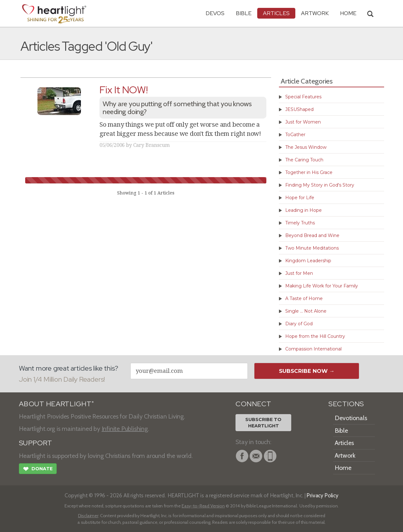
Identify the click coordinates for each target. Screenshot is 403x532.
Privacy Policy (323, 495)
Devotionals (351, 418)
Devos (215, 13)
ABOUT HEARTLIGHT (56, 404)
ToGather (295, 135)
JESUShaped (299, 109)
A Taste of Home (304, 298)
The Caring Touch (304, 160)
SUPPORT (35, 443)
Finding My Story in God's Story (320, 185)
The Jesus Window (306, 147)
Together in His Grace (309, 172)
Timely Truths (300, 223)
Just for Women (303, 122)
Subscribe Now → (307, 371)
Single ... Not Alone (306, 311)
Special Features (303, 97)
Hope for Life (300, 198)
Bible (244, 13)
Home (343, 468)
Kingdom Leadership (308, 261)
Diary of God (299, 324)
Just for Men (299, 273)
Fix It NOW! (124, 90)
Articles (276, 13)
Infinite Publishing (125, 429)
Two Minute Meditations (312, 248)
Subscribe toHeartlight (263, 423)
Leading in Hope (304, 210)
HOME (348, 13)
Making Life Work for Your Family (322, 286)
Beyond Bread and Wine (312, 235)
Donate (38, 470)
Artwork (315, 13)
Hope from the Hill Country (315, 336)
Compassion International (313, 349)
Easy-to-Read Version (203, 506)
